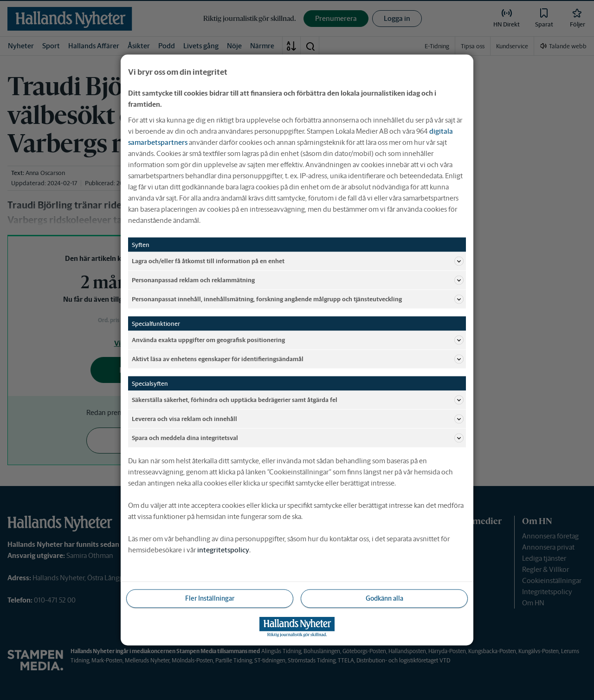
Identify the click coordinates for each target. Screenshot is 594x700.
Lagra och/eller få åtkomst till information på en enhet (298, 261)
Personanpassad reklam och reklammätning (298, 280)
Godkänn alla (384, 598)
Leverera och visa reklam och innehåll (298, 419)
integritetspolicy (223, 550)
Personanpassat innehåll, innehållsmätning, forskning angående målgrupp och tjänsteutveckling (298, 299)
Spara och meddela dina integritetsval (298, 438)
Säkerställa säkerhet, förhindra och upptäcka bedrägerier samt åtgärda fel (298, 400)
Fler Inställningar (210, 598)
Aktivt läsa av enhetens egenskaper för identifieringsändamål (298, 359)
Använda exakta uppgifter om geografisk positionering (298, 340)
